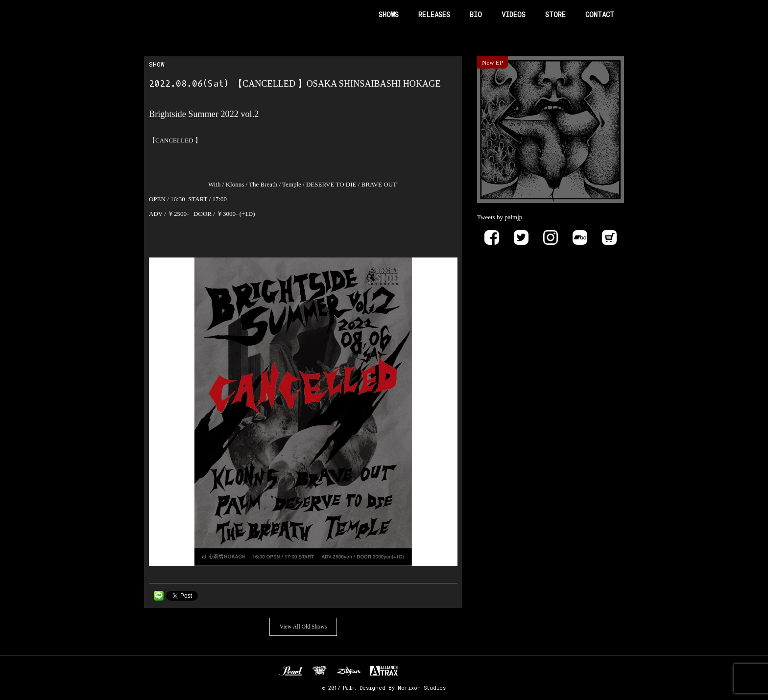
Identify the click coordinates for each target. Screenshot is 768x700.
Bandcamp (580, 237)
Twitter (521, 237)
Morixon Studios (422, 688)
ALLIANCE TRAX (384, 671)
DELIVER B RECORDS (415, 671)
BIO (476, 14)
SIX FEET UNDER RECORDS (470, 671)
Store (609, 237)
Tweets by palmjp (500, 217)
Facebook (492, 237)
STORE (555, 14)
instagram (551, 237)
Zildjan (349, 671)
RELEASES (434, 14)
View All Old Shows (303, 627)
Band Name (186, 15)
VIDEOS (514, 14)
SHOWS (389, 14)
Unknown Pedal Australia (320, 671)
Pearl (291, 671)
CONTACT (600, 14)
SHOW (157, 64)
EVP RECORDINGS (436, 671)
